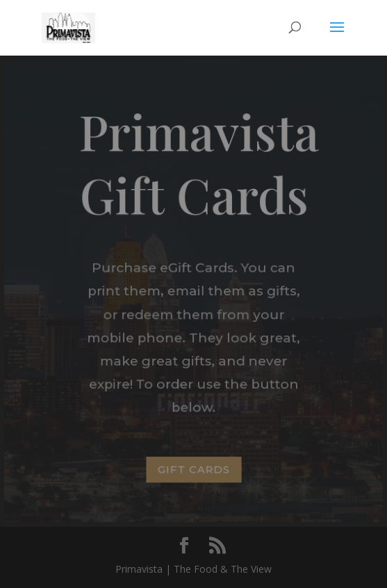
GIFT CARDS (193, 469)
